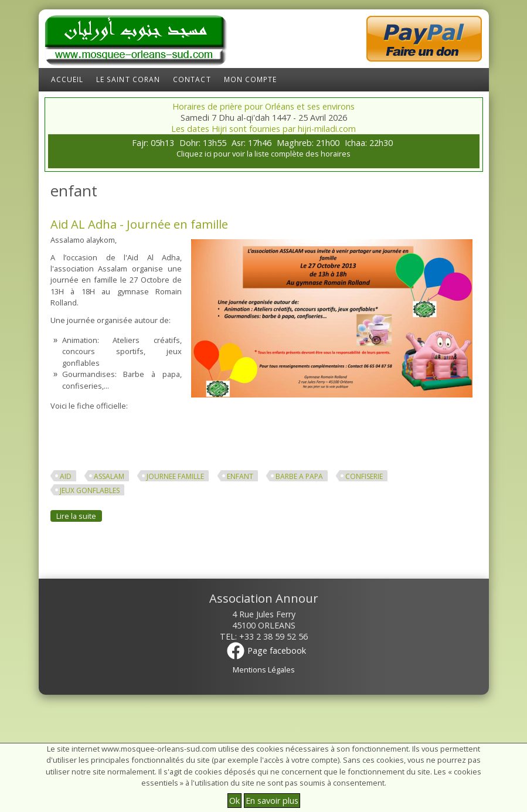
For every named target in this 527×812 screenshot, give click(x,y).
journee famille (175, 476)
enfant (240, 476)
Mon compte (251, 79)
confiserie (364, 476)
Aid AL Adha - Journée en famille (139, 224)
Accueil (67, 79)
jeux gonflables (90, 490)
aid (66, 476)
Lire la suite (79, 516)
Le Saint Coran (128, 79)
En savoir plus (272, 801)
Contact (192, 79)
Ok (234, 801)
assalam (109, 476)
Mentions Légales (264, 670)
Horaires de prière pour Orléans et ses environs (263, 106)
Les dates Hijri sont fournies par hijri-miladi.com (263, 129)
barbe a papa (299, 476)
